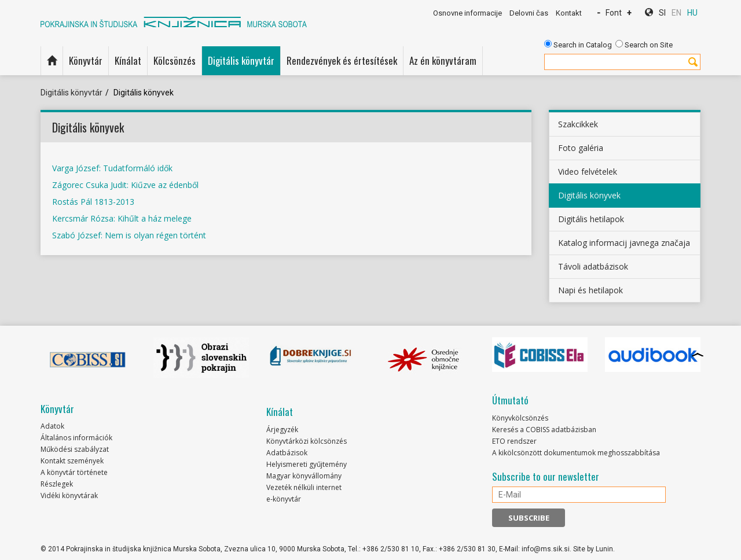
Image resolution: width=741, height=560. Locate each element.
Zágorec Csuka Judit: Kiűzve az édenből (125, 185)
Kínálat (128, 60)
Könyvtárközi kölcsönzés (307, 441)
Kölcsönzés (175, 60)
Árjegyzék (282, 430)
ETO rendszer (514, 441)
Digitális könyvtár (241, 60)
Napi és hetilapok (590, 290)
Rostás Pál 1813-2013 (93, 202)
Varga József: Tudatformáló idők (112, 168)
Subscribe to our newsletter (546, 477)
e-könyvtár (284, 499)
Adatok (52, 426)
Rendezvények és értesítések (342, 60)
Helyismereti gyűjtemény (307, 464)
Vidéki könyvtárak (69, 495)
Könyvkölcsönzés (520, 418)
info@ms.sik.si (546, 549)
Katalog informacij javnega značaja (624, 243)
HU (692, 13)
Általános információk (76, 438)
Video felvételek (588, 172)
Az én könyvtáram (443, 60)
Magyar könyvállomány (304, 476)
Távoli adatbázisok (593, 266)
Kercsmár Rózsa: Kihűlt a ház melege (122, 218)
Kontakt (569, 13)
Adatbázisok (287, 453)
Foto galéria (581, 148)
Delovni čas (529, 13)
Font (614, 13)
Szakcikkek (578, 124)
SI (662, 13)
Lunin (604, 549)
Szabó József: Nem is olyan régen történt (129, 235)
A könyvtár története (74, 472)
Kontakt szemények (72, 461)
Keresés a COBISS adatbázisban (544, 430)
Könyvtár (86, 60)
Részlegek (57, 484)
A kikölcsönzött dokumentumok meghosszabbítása (576, 453)
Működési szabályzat (75, 449)
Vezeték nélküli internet (304, 487)
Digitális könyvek (589, 195)
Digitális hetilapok (591, 219)
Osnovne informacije (467, 13)
